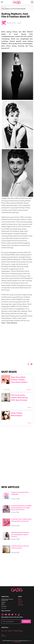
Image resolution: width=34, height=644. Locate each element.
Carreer (20, 603)
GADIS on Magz (18, 631)
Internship (21, 605)
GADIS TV (11, 631)
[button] (32, 364)
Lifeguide (19, 23)
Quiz (3, 631)
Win (6, 631)
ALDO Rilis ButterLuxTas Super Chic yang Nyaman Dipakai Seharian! (20, 535)
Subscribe (26, 621)
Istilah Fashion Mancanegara (17, 414)
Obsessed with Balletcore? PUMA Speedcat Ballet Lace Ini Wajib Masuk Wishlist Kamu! (21, 508)
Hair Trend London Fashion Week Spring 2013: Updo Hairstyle (19, 398)
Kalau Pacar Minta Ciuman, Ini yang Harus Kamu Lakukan (19, 380)
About (20, 599)
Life (5, 7)
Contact (20, 601)
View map (4, 608)
